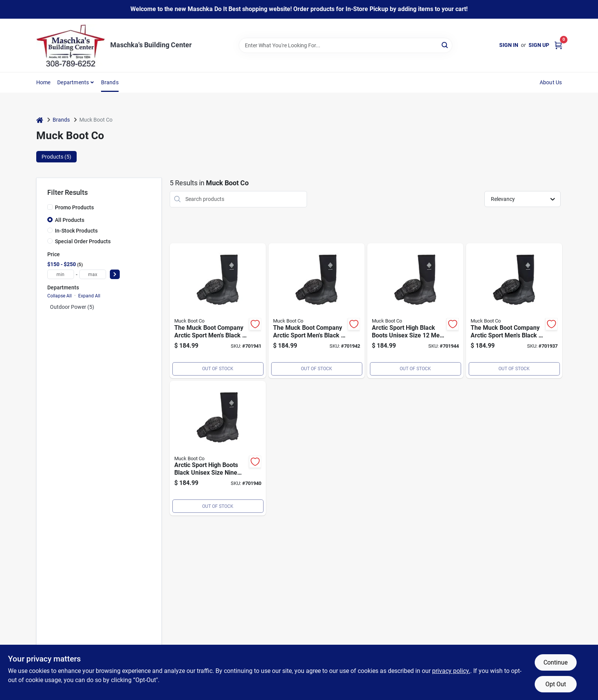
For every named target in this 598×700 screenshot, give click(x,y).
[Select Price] (115, 274)
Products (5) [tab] (56, 157)
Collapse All (59, 296)
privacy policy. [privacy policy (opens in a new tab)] (451, 671)
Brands (110, 82)
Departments (73, 82)
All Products (70, 220)
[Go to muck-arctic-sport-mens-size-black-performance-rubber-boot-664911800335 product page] (218, 448)
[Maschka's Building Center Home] (71, 45)
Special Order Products (83, 241)
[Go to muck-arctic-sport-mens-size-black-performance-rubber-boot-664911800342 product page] (218, 311)
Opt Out (556, 684)
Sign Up (539, 45)
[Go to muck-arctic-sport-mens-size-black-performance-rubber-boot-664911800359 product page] (317, 311)
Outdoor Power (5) (72, 307)
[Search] (445, 45)
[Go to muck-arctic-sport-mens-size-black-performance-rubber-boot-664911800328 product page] (514, 311)
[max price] (93, 274)
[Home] (40, 120)
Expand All (89, 296)
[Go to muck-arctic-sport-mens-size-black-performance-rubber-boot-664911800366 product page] (415, 311)
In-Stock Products (76, 231)
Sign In (509, 45)
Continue (555, 662)
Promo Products (74, 207)
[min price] (61, 274)
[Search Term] (346, 45)
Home (43, 82)
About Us (551, 82)
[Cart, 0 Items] (558, 45)
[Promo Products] (50, 207)
